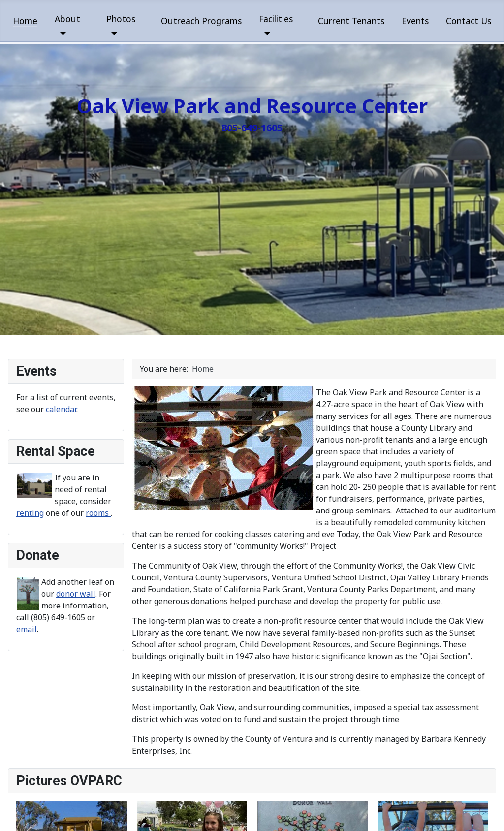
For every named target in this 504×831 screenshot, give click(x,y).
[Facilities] (265, 33)
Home (25, 21)
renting (30, 513)
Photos (121, 19)
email (27, 629)
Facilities (276, 19)
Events (415, 21)
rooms (98, 513)
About (67, 19)
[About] (61, 33)
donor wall (76, 594)
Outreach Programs (201, 21)
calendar (61, 409)
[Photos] (112, 33)
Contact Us (469, 21)
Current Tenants (351, 21)
